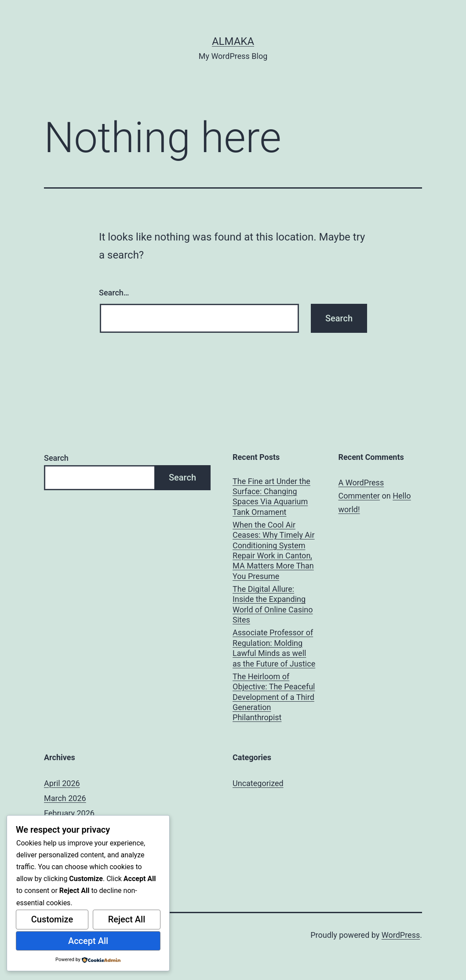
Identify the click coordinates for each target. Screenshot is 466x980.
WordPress (401, 935)
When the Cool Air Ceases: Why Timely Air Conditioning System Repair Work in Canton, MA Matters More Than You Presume (274, 550)
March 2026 (65, 798)
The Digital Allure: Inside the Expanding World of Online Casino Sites (273, 604)
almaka (233, 41)
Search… (114, 293)
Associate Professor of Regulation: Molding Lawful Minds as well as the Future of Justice (274, 648)
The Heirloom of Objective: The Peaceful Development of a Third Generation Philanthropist (274, 697)
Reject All (127, 919)
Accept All (88, 941)
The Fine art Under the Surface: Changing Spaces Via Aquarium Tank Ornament (271, 497)
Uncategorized (258, 783)
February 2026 (69, 813)
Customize (52, 919)
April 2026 (62, 783)
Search (56, 458)
